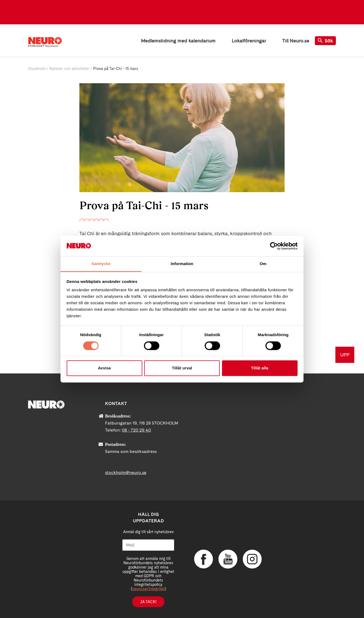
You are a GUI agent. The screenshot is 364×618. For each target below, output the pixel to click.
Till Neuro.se (296, 41)
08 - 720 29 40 (136, 430)
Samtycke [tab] (101, 264)
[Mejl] (148, 545)
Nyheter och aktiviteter (69, 69)
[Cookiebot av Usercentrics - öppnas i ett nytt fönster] (274, 246)
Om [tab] (263, 264)
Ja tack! (148, 602)
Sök (325, 41)
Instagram (252, 559)
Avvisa (105, 368)
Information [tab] (182, 264)
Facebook (204, 559)
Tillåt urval (182, 368)
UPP (345, 355)
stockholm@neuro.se (126, 472)
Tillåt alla (260, 368)
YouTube (228, 559)
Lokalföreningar (249, 41)
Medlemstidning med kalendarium (178, 41)
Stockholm (37, 69)
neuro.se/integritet (148, 589)
